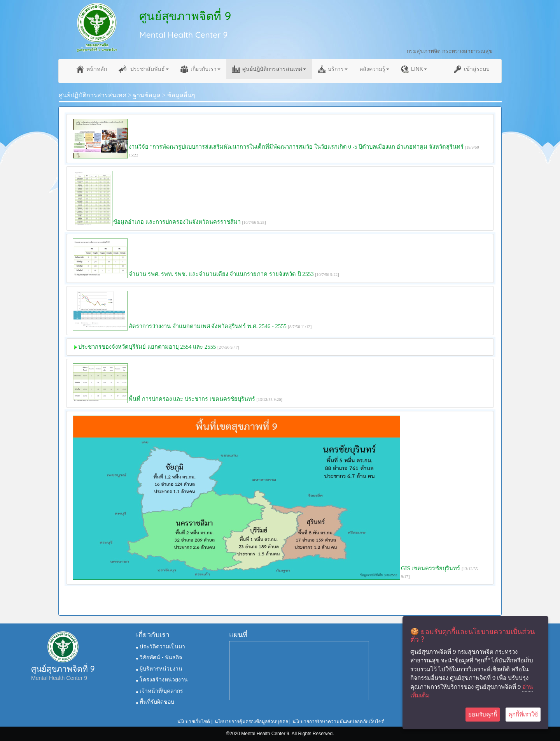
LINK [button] (414, 69)
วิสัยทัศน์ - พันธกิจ (159, 657)
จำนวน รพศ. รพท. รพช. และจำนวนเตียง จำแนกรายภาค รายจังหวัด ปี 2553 (221, 274)
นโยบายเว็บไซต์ (194, 722)
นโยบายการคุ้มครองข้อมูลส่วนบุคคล (251, 722)
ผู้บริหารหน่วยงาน (159, 669)
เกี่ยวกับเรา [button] (200, 69)
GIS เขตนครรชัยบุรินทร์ (430, 568)
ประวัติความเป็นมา (161, 646)
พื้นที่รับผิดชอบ (155, 702)
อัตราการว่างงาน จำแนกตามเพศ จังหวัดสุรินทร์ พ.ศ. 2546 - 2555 (208, 326)
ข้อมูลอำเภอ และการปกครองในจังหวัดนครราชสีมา (177, 222)
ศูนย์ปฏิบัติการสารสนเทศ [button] (269, 69)
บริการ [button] (333, 69)
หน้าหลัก (92, 69)
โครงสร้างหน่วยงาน (162, 680)
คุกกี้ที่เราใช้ (523, 714)
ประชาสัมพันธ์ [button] (144, 69)
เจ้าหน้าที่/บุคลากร (160, 691)
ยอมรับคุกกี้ (483, 714)
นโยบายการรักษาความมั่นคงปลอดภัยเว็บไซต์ (339, 722)
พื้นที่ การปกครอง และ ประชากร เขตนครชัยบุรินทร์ (192, 399)
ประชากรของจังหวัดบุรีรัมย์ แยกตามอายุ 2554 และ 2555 (147, 347)
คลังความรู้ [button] (374, 69)
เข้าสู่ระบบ (472, 69)
